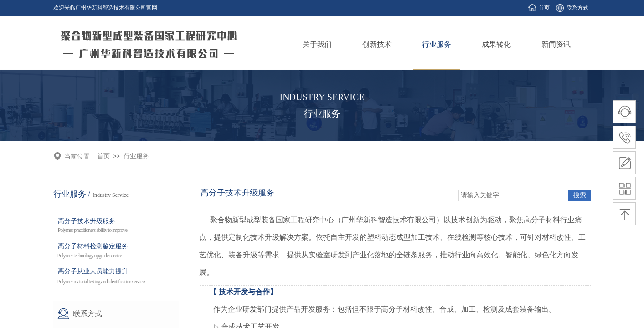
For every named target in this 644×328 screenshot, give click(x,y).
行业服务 (437, 44)
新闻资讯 (556, 44)
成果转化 (496, 44)
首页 (103, 156)
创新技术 (377, 44)
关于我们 (317, 44)
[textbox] (513, 195)
